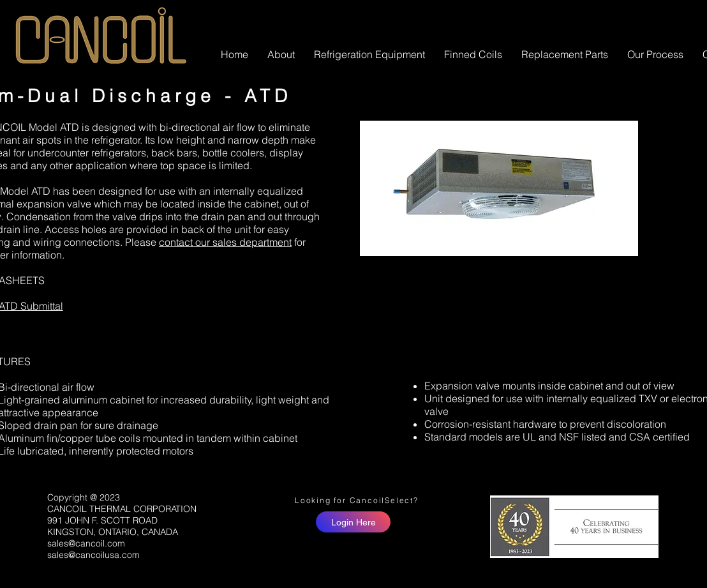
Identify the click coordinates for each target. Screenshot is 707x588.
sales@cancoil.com (86, 543)
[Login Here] (353, 522)
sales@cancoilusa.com (93, 555)
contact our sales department (225, 242)
